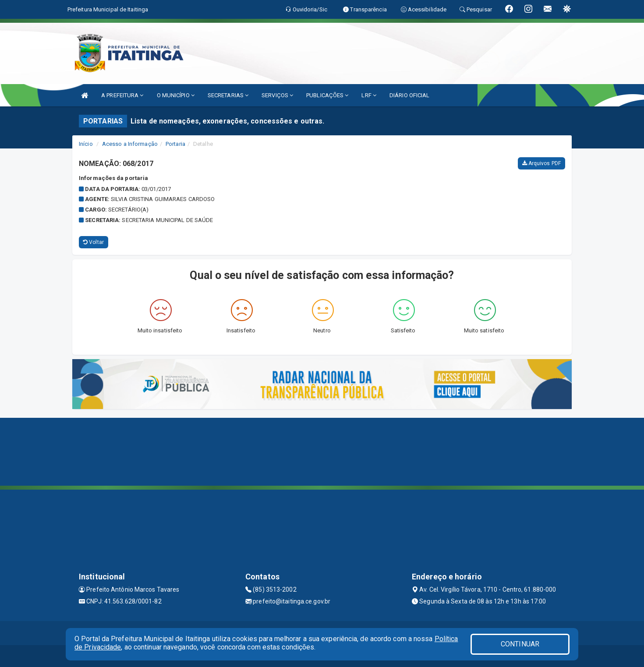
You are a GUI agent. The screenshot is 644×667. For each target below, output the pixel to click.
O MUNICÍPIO (176, 95)
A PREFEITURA (122, 95)
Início (86, 144)
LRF (369, 95)
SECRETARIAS (228, 95)
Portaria (175, 144)
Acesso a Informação (130, 144)
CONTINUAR (520, 644)
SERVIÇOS (277, 95)
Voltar (94, 242)
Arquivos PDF (541, 163)
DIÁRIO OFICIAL (409, 95)
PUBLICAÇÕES (327, 95)
